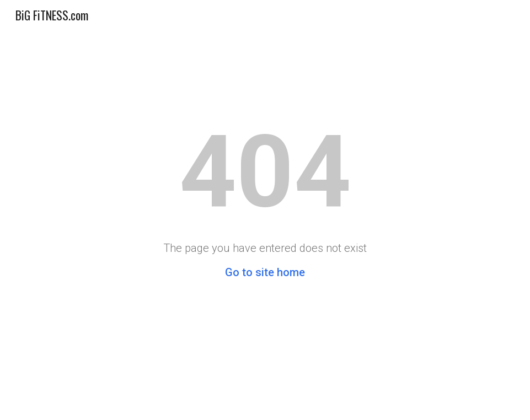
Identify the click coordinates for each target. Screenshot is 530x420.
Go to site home (265, 272)
